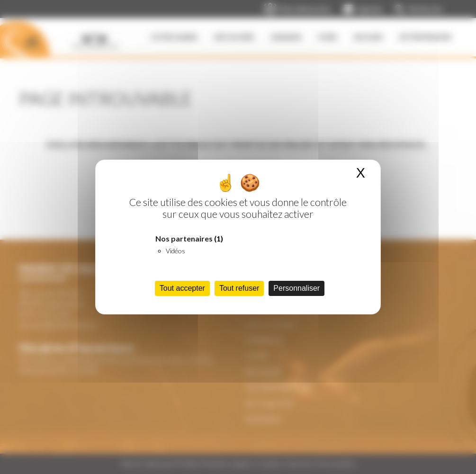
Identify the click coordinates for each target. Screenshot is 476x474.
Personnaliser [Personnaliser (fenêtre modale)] (296, 288)
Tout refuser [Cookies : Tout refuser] (239, 288)
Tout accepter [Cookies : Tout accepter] (182, 288)
